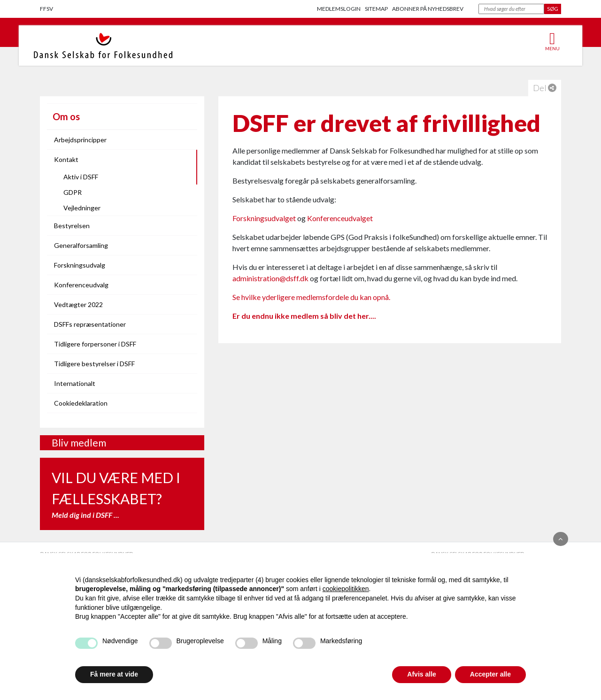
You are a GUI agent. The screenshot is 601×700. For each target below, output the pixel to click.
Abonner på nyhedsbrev (428, 9)
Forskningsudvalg (80, 265)
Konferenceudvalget (340, 218)
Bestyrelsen (72, 226)
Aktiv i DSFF (81, 177)
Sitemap (376, 9)
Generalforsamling (81, 245)
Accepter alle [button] (490, 674)
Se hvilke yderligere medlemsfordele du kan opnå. (311, 297)
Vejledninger (82, 208)
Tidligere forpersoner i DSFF (95, 344)
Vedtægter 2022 (78, 304)
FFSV (46, 9)
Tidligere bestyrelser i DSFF (94, 364)
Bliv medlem (79, 442)
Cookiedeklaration (81, 403)
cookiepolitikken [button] (346, 589)
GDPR (73, 192)
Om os (66, 116)
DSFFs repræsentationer (90, 324)
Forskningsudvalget (264, 218)
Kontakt (66, 159)
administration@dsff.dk (270, 278)
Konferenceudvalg (81, 285)
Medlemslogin (339, 9)
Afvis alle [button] (421, 674)
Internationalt (75, 383)
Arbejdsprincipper (80, 140)
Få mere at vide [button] (114, 674)
